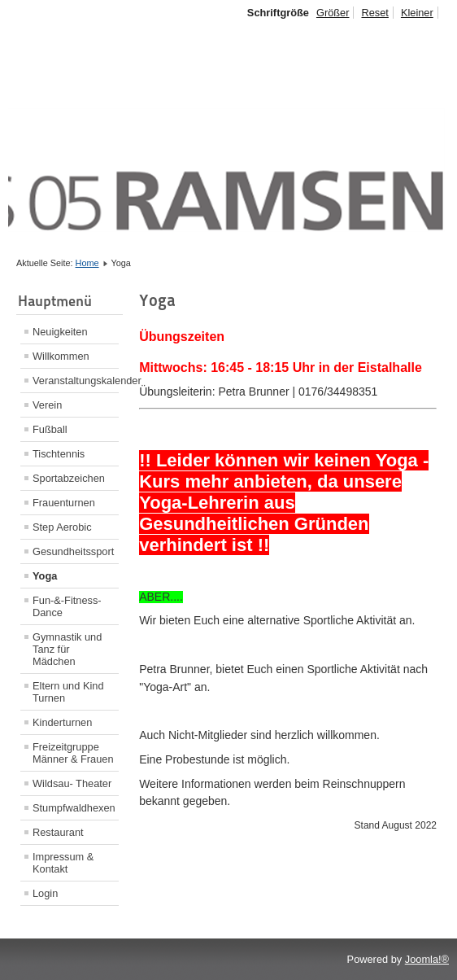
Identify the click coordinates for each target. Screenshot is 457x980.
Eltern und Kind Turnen (68, 692)
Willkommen (61, 356)
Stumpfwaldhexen (74, 808)
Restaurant (58, 832)
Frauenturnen (64, 503)
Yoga (45, 576)
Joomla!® (427, 959)
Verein (47, 405)
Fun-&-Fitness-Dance (67, 606)
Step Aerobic (62, 527)
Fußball (50, 429)
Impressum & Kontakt (63, 863)
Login (45, 893)
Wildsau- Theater (72, 783)
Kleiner (417, 13)
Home (87, 263)
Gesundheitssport (73, 551)
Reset (374, 13)
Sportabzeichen (69, 478)
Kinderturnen (62, 722)
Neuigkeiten (60, 332)
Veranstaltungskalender (76, 381)
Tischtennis (59, 454)
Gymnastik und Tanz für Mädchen (67, 649)
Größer (333, 13)
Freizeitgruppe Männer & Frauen (73, 753)
